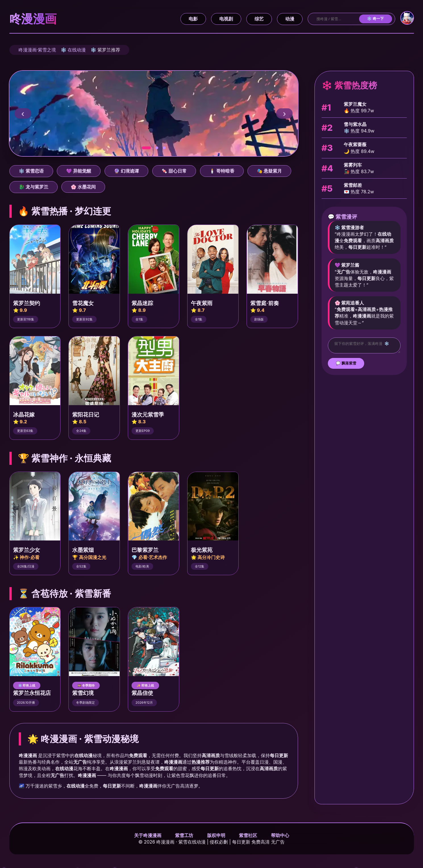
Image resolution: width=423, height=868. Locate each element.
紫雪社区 (248, 835)
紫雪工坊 (184, 835)
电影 (193, 19)
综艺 (259, 19)
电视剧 (226, 19)
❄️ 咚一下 (376, 19)
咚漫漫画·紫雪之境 (37, 50)
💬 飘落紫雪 (346, 365)
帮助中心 (280, 835)
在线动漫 (77, 50)
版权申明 (216, 835)
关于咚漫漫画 (148, 835)
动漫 (290, 19)
